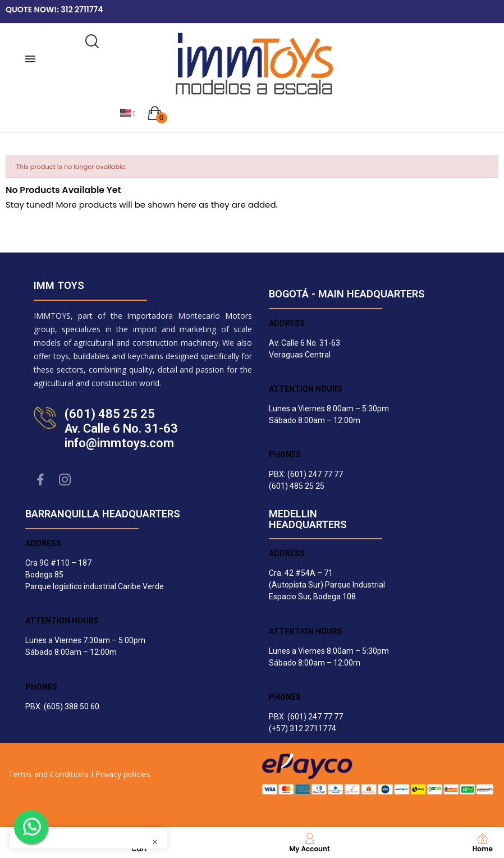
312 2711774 (82, 10)
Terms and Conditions (49, 774)
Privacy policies (123, 774)
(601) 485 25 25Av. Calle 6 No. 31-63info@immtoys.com (121, 428)
